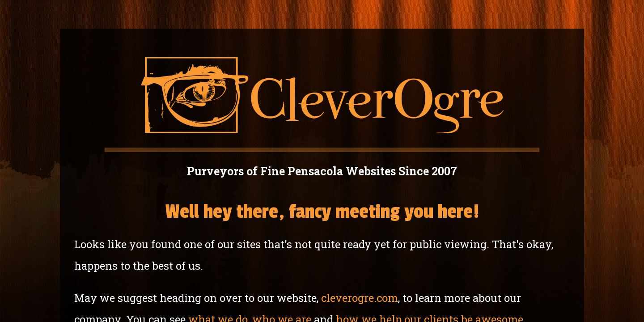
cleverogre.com (360, 298)
